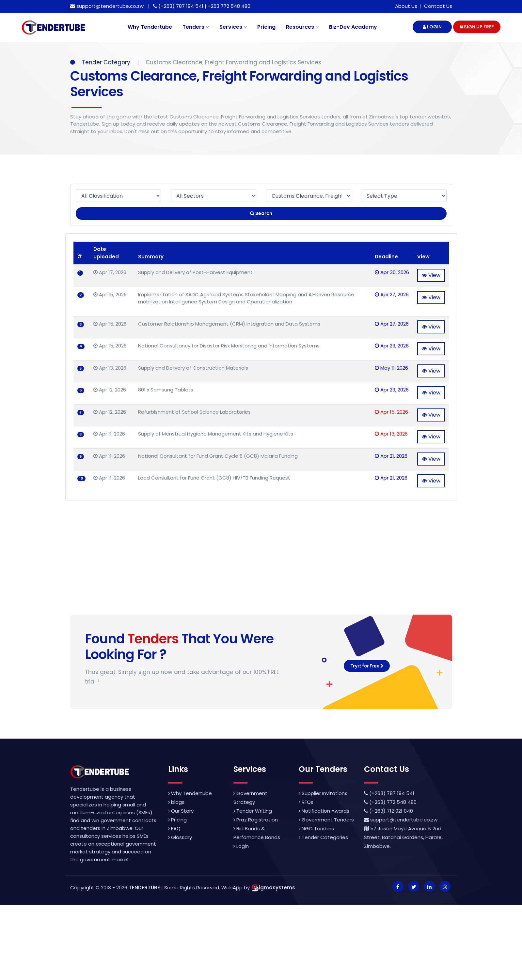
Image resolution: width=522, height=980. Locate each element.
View (431, 275)
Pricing (266, 27)
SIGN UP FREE (477, 27)
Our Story (181, 811)
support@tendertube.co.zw (107, 6)
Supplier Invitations (323, 793)
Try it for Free (367, 666)
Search (261, 213)
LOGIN (432, 27)
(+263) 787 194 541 (389, 793)
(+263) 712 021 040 (388, 811)
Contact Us (438, 6)
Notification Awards (324, 811)
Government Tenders (326, 820)
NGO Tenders (316, 828)
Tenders (196, 27)
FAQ (174, 828)
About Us (406, 6)
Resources (302, 27)
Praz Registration (256, 820)
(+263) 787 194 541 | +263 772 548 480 (202, 6)
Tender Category (101, 62)
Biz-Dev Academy (353, 27)
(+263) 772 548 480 (390, 802)
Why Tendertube (150, 27)
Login (241, 846)
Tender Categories (323, 837)
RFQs (306, 802)
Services (233, 27)
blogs (176, 802)
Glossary (180, 837)
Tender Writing (253, 811)
